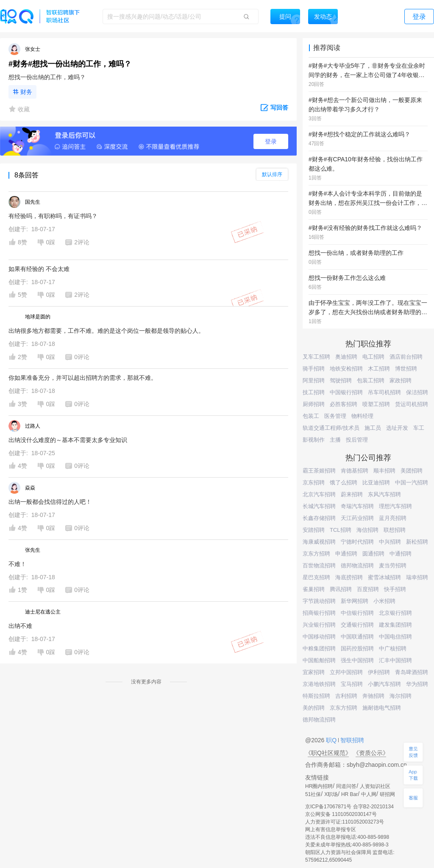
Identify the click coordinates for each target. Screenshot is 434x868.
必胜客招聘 (344, 404)
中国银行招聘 (346, 392)
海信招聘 (367, 530)
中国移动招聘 (319, 637)
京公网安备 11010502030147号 (341, 814)
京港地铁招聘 (319, 684)
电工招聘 (373, 357)
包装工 (311, 416)
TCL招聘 (341, 530)
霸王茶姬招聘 (319, 471)
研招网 (387, 794)
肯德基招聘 (355, 471)
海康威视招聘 (319, 542)
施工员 (373, 428)
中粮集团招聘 (319, 648)
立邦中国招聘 (346, 672)
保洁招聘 (417, 392)
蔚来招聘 (352, 494)
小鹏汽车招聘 (384, 684)
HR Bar (349, 794)
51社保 (313, 794)
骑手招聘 (314, 369)
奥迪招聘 (346, 357)
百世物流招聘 (319, 565)
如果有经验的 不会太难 (39, 269)
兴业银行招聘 (319, 625)
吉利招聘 (346, 696)
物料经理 (362, 416)
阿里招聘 (314, 380)
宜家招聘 (314, 672)
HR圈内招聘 (319, 786)
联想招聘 (395, 530)
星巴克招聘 (316, 577)
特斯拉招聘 (316, 696)
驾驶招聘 (341, 380)
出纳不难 (20, 626)
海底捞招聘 (349, 577)
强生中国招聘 (357, 660)
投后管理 (357, 440)
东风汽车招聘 (384, 494)
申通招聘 (346, 554)
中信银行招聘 (357, 613)
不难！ (17, 564)
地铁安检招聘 (346, 369)
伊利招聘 (379, 672)
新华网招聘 (355, 601)
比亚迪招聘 (376, 482)
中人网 (369, 794)
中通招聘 (401, 554)
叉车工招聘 (316, 357)
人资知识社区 (375, 786)
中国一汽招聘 (412, 482)
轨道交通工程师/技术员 (331, 428)
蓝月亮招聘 (393, 518)
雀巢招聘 (314, 589)
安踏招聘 (314, 530)
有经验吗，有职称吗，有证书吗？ (53, 216)
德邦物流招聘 (357, 565)
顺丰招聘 (384, 471)
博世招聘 (406, 369)
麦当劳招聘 (393, 565)
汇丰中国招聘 (395, 660)
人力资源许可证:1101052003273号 (345, 822)
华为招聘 (417, 684)
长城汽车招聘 (319, 506)
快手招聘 (395, 589)
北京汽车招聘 (319, 494)
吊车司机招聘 (384, 392)
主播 (335, 440)
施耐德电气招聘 (382, 708)
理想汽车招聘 (395, 506)
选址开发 (397, 428)
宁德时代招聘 (357, 542)
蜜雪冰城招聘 (384, 577)
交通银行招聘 (357, 625)
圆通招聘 (373, 554)
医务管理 (335, 416)
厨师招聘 (314, 404)
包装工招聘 (371, 380)
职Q (332, 740)
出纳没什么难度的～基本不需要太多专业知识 (68, 440)
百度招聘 (368, 589)
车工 (419, 428)
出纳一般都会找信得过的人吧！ (50, 502)
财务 (26, 92)
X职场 (331, 794)
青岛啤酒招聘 (412, 672)
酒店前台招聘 (406, 357)
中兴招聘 (390, 542)
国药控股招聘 (357, 648)
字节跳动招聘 (319, 601)
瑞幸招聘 (417, 577)
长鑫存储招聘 (319, 518)
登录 (271, 141)
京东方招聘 (316, 554)
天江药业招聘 (357, 518)
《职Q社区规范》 (328, 753)
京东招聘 (314, 482)
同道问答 (346, 786)
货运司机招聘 (412, 404)
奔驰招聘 (373, 696)
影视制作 (314, 440)
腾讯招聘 (341, 589)
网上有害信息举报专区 (331, 829)
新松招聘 (417, 542)
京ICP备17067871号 (328, 807)
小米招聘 (384, 601)
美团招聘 (412, 471)
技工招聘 (314, 392)
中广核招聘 (393, 648)
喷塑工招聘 (376, 404)
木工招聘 (379, 369)
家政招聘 (401, 380)
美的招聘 (314, 708)
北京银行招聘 (395, 613)
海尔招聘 (401, 696)
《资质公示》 (371, 753)
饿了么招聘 (344, 482)
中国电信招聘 (395, 637)
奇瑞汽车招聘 (357, 506)
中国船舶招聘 (319, 660)
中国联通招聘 (357, 637)
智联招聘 (351, 740)
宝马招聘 (352, 684)
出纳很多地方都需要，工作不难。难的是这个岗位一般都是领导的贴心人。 (106, 331)
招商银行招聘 (319, 613)
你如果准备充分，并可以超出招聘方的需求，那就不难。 (83, 378)
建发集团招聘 (395, 625)
